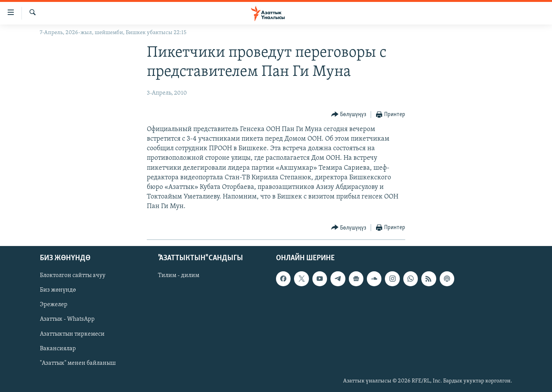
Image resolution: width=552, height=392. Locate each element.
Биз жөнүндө (58, 290)
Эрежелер (54, 305)
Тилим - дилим (179, 276)
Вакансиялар (58, 348)
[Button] (349, 115)
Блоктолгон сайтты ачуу (73, 276)
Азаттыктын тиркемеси (72, 334)
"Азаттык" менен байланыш (78, 363)
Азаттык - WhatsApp (67, 319)
